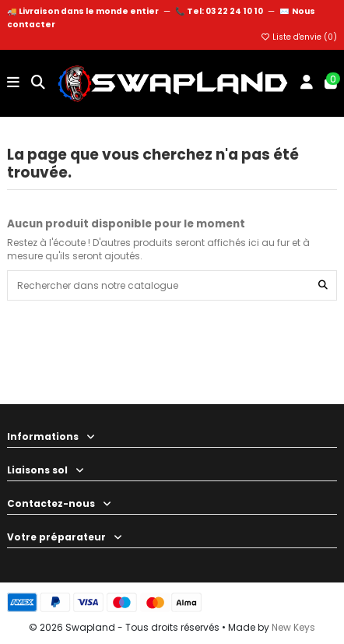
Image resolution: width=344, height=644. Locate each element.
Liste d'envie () (298, 37)
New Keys (293, 627)
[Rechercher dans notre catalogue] (323, 285)
